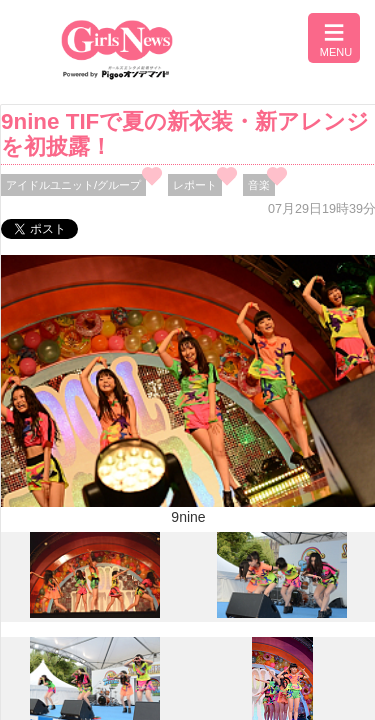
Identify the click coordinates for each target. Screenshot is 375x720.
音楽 (259, 185)
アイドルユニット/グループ (73, 185)
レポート (195, 185)
